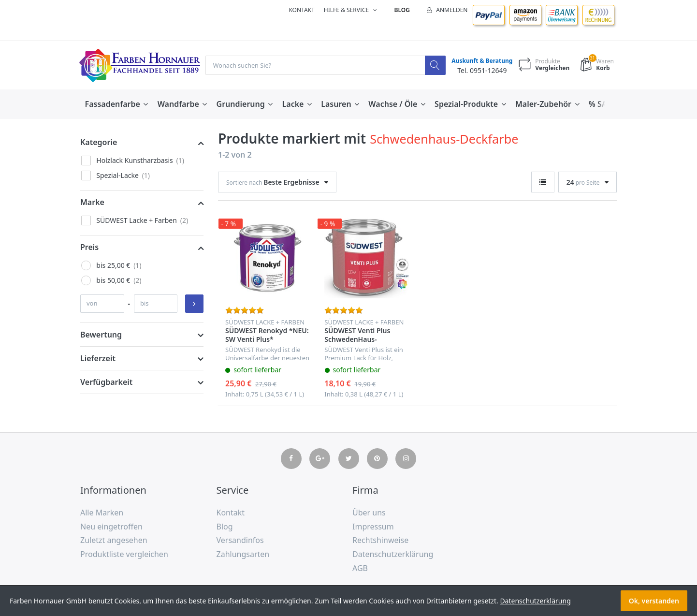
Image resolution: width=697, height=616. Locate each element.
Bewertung (101, 335)
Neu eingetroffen (111, 527)
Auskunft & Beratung (480, 61)
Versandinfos (240, 541)
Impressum (373, 527)
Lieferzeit (98, 359)
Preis (89, 248)
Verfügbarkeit (106, 382)
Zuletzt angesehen (114, 541)
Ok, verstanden (654, 601)
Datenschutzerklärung (393, 555)
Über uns (369, 513)
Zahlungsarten (243, 555)
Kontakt (301, 10)
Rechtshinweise (380, 541)
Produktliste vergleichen (124, 555)
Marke (92, 203)
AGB (360, 569)
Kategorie (99, 143)
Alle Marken (102, 513)
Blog (402, 10)
